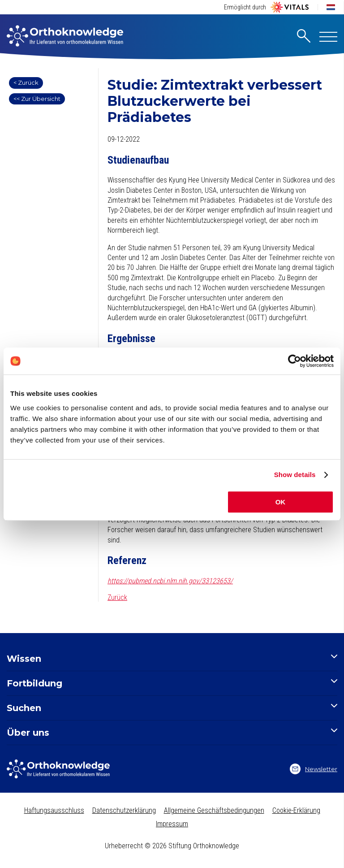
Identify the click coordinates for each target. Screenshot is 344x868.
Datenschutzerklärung (124, 810)
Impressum (172, 824)
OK (281, 502)
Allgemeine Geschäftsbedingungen (214, 810)
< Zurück (26, 82)
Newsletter (314, 769)
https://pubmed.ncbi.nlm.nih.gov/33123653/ (170, 581)
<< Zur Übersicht (37, 99)
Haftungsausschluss (54, 810)
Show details (295, 475)
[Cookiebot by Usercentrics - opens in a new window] (295, 361)
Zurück (117, 597)
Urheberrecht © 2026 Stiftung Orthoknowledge (172, 846)
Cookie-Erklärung (296, 810)
